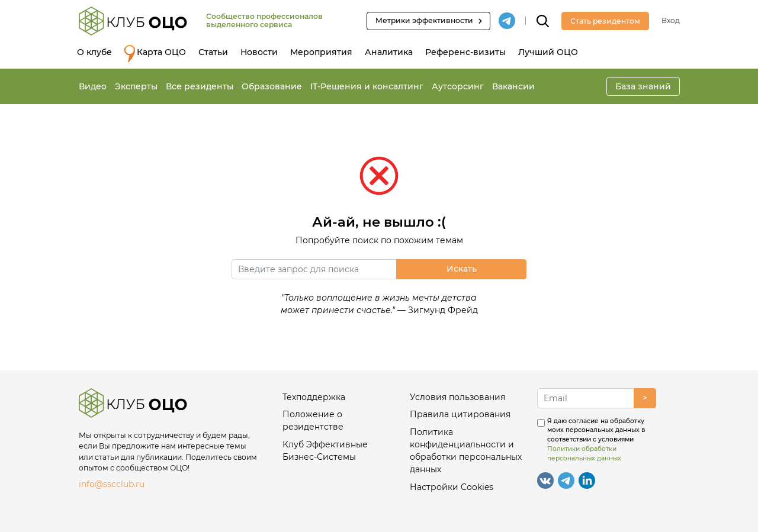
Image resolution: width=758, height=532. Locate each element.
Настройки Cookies (452, 487)
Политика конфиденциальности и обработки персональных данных (466, 451)
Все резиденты (200, 86)
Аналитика (389, 52)
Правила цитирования (460, 414)
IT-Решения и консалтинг (367, 86)
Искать (462, 269)
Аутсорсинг (458, 86)
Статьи (213, 52)
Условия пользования (457, 397)
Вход (671, 20)
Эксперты (136, 86)
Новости (259, 52)
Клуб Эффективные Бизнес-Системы (325, 451)
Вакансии (513, 86)
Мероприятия (321, 52)
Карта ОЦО (155, 54)
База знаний (643, 86)
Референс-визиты (465, 52)
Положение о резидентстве (313, 420)
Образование (272, 86)
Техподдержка (314, 397)
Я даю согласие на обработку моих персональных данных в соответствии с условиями (596, 440)
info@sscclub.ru (112, 484)
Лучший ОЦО (548, 52)
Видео (93, 86)
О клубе (94, 52)
